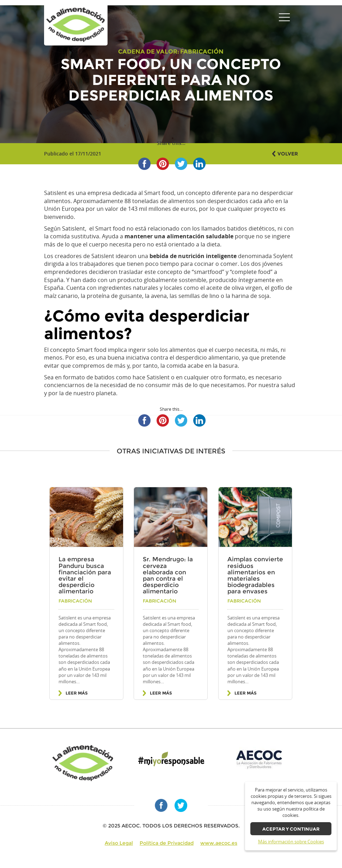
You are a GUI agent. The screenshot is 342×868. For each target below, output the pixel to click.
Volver (288, 154)
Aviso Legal (119, 843)
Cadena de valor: (149, 51)
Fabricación (202, 51)
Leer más (77, 693)
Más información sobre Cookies (291, 842)
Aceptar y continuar (291, 829)
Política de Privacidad (167, 843)
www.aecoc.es (219, 843)
